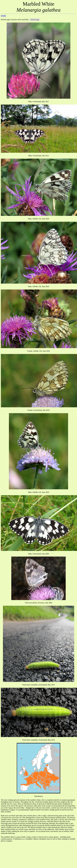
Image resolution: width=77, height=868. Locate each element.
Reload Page (35, 20)
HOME (3, 16)
